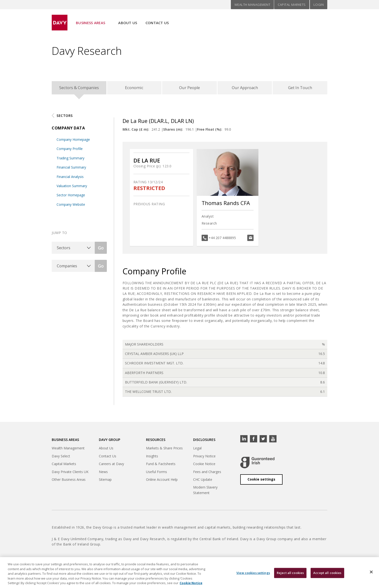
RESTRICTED (149, 190)
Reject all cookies (290, 573)
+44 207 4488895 (222, 239)
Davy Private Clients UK (70, 473)
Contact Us (157, 20)
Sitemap (105, 481)
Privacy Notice (204, 458)
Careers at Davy (111, 465)
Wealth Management (252, 5)
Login (319, 5)
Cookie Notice (204, 465)
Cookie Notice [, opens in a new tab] (191, 583)
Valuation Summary (72, 188)
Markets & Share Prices (164, 450)
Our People (189, 89)
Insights (152, 458)
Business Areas (91, 20)
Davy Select (61, 458)
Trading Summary (70, 160)
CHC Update (203, 481)
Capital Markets (292, 5)
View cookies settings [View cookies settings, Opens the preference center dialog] (253, 573)
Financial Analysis (70, 178)
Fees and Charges (207, 473)
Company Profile (70, 150)
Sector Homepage (71, 197)
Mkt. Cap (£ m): (136, 131)
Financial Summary (71, 169)
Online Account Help (162, 481)
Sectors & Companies (79, 89)
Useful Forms (157, 473)
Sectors (65, 117)
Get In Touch (300, 89)
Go (101, 249)
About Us (128, 20)
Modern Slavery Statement (205, 492)
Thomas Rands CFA (226, 205)
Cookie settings (261, 481)
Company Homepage (73, 141)
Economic (134, 89)
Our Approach (245, 89)
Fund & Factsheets (161, 465)
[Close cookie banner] (371, 572)
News (103, 473)
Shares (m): (173, 131)
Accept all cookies (327, 573)
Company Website (71, 206)
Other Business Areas (69, 481)
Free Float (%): (210, 131)
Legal (197, 450)
